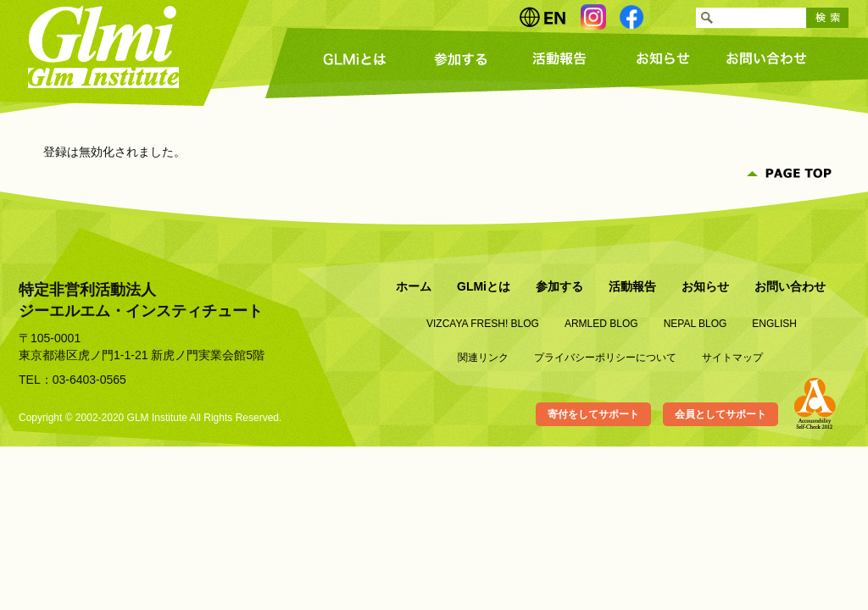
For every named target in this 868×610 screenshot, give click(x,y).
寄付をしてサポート (593, 414)
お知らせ (663, 59)
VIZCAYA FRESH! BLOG (483, 324)
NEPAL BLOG (696, 324)
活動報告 (561, 59)
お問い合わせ (765, 59)
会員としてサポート (721, 414)
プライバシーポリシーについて (605, 358)
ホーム (414, 286)
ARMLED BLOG (601, 324)
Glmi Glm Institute (104, 47)
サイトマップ (732, 358)
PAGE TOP (790, 174)
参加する (459, 59)
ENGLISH (774, 324)
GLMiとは (358, 59)
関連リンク (483, 358)
